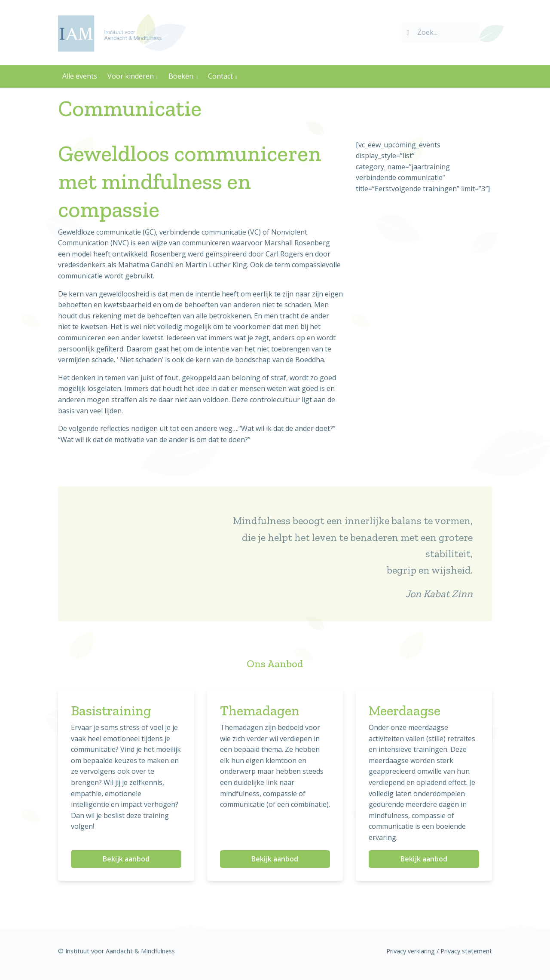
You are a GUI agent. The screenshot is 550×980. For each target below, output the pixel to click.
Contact (220, 76)
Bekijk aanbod (126, 859)
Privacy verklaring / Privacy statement (439, 951)
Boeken (181, 76)
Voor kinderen (131, 76)
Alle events (80, 76)
